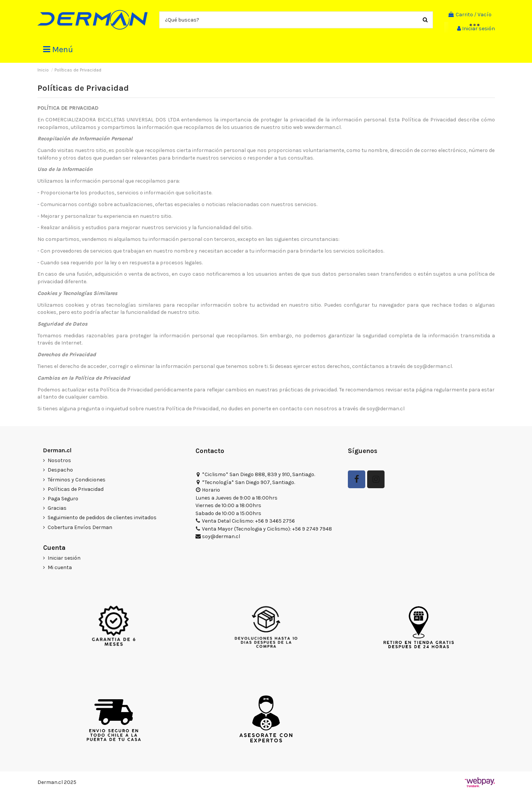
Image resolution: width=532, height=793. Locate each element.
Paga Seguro (63, 499)
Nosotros (59, 460)
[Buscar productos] (425, 20)
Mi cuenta (60, 567)
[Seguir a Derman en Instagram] (376, 479)
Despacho (60, 470)
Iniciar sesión (64, 558)
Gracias (57, 508)
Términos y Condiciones (77, 480)
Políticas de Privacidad (76, 489)
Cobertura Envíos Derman (80, 527)
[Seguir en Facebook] (357, 479)
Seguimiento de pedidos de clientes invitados (102, 518)
